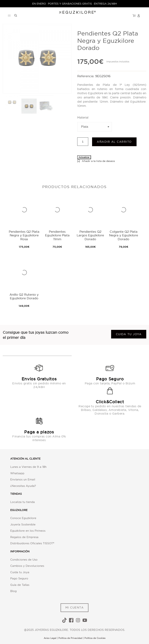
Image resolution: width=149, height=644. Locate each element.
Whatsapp (17, 473)
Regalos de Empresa (24, 537)
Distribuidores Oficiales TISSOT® (32, 543)
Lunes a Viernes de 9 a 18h (28, 467)
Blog (13, 591)
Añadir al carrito (114, 142)
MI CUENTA (75, 608)
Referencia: (86, 76)
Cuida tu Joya (20, 572)
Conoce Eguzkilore (23, 518)
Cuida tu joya (129, 334)
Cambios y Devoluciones (27, 566)
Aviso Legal (50, 638)
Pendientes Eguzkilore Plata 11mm (57, 235)
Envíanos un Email (23, 479)
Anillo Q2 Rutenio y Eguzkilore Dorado (24, 296)
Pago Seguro (19, 578)
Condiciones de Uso (24, 560)
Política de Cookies (95, 638)
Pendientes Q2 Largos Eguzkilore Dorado (90, 235)
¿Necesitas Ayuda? (23, 486)
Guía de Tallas (20, 585)
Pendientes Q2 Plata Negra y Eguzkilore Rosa (24, 235)
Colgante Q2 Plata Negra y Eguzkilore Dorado (124, 235)
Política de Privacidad (70, 638)
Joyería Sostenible (23, 524)
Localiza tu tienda (23, 502)
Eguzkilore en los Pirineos (28, 531)
